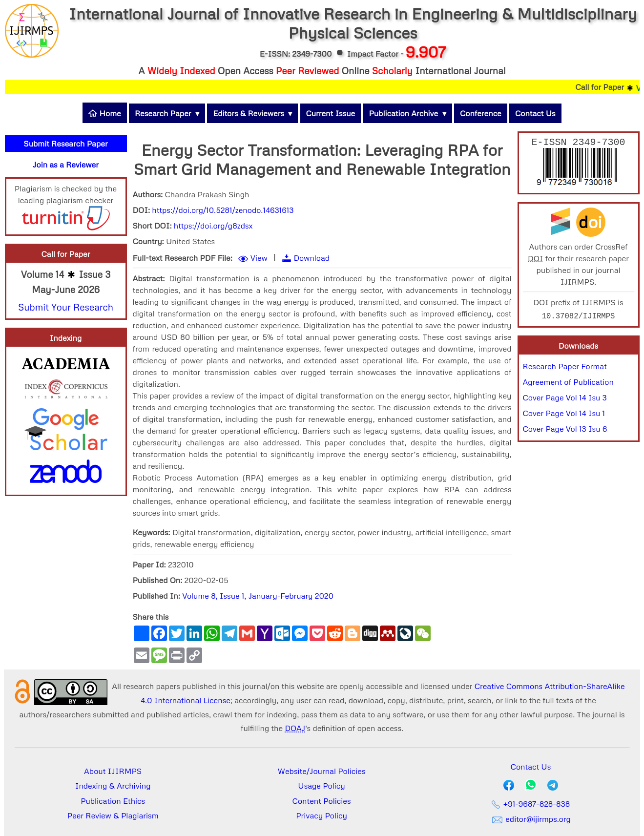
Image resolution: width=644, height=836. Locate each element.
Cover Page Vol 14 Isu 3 (565, 399)
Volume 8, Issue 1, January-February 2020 (258, 596)
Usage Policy (321, 786)
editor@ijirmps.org (531, 819)
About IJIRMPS (113, 771)
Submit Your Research (66, 307)
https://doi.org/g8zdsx (213, 226)
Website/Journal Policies (322, 771)
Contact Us (535, 113)
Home (104, 113)
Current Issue (331, 113)
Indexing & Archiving (113, 786)
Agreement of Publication (568, 384)
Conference (481, 113)
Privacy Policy (322, 815)
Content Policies (322, 801)
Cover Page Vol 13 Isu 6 (565, 431)
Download (312, 258)
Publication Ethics (113, 801)
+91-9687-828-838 (531, 804)
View (259, 258)
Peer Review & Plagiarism (113, 815)
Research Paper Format (565, 368)
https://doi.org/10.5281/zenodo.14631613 (223, 210)
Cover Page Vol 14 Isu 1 (564, 415)
